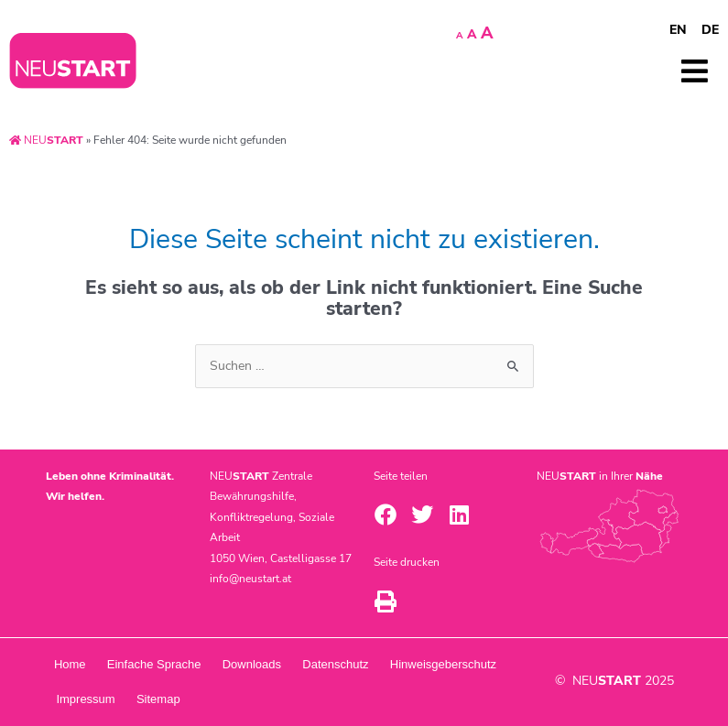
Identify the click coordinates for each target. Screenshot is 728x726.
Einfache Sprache (156, 664)
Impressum (216, 699)
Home (71, 664)
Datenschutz (341, 664)
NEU (46, 140)
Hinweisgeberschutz (110, 699)
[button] (386, 515)
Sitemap (290, 699)
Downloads (255, 664)
